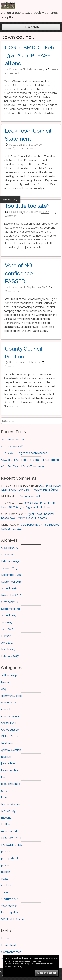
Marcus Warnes (11, 804)
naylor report (9, 831)
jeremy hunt (9, 764)
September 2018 (11, 582)
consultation (9, 703)
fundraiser (7, 743)
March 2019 (8, 555)
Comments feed (11, 952)
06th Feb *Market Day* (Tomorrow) (23, 467)
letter (5, 791)
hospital (6, 757)
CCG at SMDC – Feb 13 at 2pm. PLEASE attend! (30, 55)
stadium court (10, 899)
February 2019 (10, 561)
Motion (6, 824)
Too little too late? (27, 206)
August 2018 (9, 588)
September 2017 (11, 609)
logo (4, 797)
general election (11, 750)
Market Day (8, 811)
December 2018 (11, 575)
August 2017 (9, 616)
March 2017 (8, 649)
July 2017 (7, 622)
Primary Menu (31, 27)
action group (9, 675)
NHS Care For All (11, 838)
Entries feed (9, 945)
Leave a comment (28, 149)
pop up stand (10, 858)
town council (9, 906)
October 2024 (10, 548)
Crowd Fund (9, 723)
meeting (6, 818)
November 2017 (11, 595)
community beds (12, 696)
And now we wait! (12, 446)
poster (5, 865)
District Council (10, 736)
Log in (5, 938)
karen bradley (10, 770)
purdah (6, 872)
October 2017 (10, 602)
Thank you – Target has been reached (24, 453)
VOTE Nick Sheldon (13, 919)
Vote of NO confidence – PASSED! (21, 273)
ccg (4, 689)
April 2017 (7, 643)
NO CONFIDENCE (12, 845)
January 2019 (9, 568)
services (6, 885)
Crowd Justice (10, 730)
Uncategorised (10, 913)
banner (6, 682)
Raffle (5, 879)
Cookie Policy (16, 967)
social (5, 892)
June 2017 (7, 629)
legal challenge (11, 784)
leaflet (5, 777)
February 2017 (10, 656)
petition (6, 852)
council (6, 709)
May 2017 (7, 636)
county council (10, 716)
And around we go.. (13, 439)
